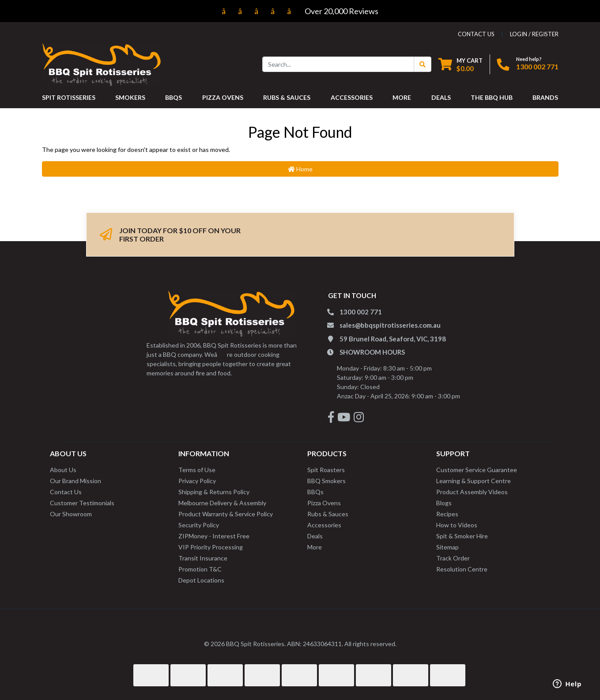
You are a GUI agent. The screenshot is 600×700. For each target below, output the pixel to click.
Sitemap (447, 547)
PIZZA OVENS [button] (223, 97)
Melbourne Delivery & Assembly (222, 503)
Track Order (453, 558)
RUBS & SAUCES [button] (287, 97)
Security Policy (199, 525)
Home (300, 169)
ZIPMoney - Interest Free (214, 536)
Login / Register (534, 34)
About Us (63, 470)
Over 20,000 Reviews (300, 11)
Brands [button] (545, 97)
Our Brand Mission (75, 481)
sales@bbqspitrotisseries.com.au (390, 325)
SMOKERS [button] (130, 97)
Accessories (324, 525)
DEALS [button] (441, 97)
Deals (315, 536)
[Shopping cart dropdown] (460, 64)
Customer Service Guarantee (477, 470)
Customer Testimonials (82, 503)
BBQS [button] (174, 97)
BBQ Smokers (326, 481)
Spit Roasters (326, 470)
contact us (476, 34)
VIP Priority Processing (211, 547)
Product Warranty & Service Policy (226, 514)
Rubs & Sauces (328, 514)
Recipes (447, 514)
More (315, 547)
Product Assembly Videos (472, 492)
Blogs (444, 503)
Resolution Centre (462, 569)
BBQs (315, 492)
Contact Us (66, 492)
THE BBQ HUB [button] (492, 97)
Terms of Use (197, 470)
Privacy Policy (197, 481)
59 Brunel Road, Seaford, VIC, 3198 (393, 339)
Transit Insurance (203, 558)
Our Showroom (71, 514)
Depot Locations (201, 580)
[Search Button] (423, 64)
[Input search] (338, 64)
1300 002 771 (537, 66)
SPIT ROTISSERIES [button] (69, 97)
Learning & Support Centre (474, 481)
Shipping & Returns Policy (214, 492)
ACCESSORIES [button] (352, 97)
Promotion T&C (200, 569)
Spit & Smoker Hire (462, 536)
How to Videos (457, 525)
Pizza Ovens (324, 503)
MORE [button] (402, 97)
